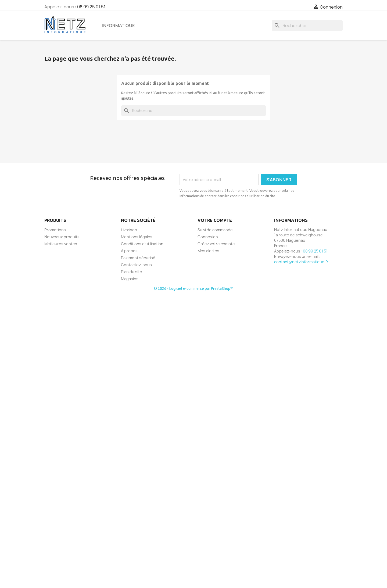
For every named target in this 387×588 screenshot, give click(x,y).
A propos (129, 251)
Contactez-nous (136, 265)
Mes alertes (208, 251)
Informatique (119, 26)
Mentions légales (137, 237)
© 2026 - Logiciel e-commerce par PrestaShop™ (194, 288)
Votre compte (215, 220)
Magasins (130, 279)
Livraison (129, 230)
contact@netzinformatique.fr (301, 262)
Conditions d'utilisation (142, 244)
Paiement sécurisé (138, 258)
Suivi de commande (215, 230)
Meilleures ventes (61, 244)
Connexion (208, 237)
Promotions (55, 230)
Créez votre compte (216, 244)
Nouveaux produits (62, 237)
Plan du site (132, 272)
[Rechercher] (307, 26)
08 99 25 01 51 (91, 7)
